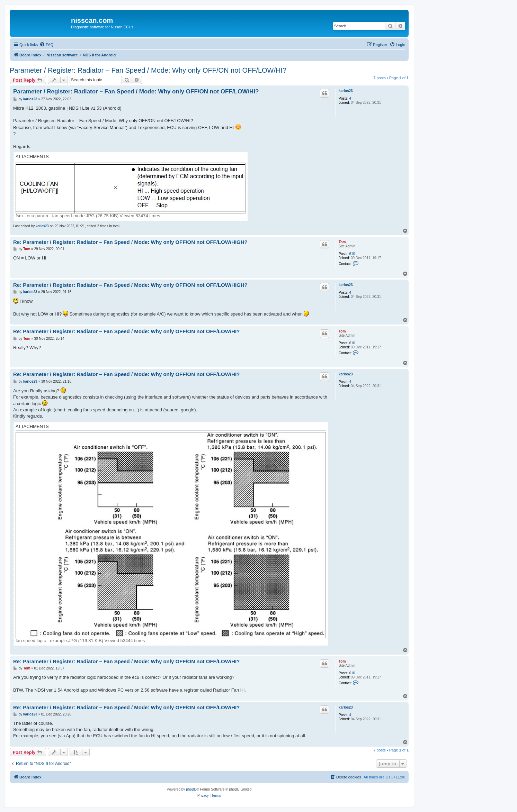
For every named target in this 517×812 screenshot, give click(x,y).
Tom (342, 242)
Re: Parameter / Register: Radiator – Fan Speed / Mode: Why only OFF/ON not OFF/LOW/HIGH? (130, 242)
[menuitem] (46, 45)
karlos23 (346, 91)
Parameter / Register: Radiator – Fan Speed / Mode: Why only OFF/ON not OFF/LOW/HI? (148, 70)
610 (352, 254)
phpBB (191, 789)
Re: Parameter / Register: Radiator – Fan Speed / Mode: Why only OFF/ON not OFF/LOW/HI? (126, 331)
